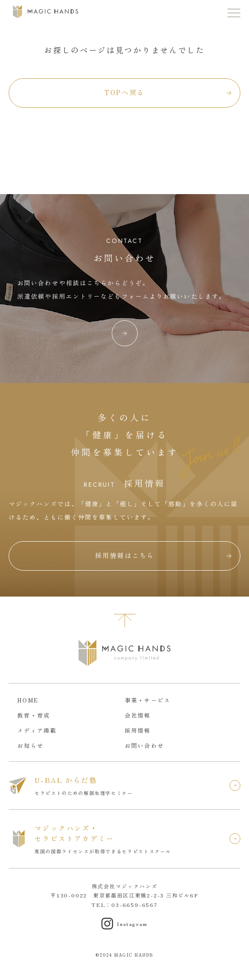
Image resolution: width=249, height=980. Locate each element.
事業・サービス (148, 700)
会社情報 (138, 715)
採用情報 (138, 730)
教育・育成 (34, 715)
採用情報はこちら (125, 555)
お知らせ (30, 745)
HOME (28, 700)
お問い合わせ (145, 745)
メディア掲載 (37, 730)
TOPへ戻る (124, 92)
